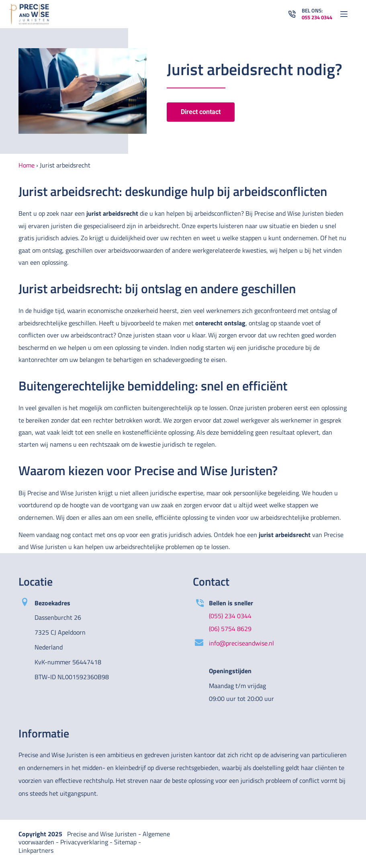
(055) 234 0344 (230, 616)
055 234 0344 (317, 17)
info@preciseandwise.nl (241, 643)
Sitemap (125, 842)
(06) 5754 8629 (230, 629)
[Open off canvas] (344, 14)
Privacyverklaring (84, 842)
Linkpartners (36, 850)
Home (27, 165)
